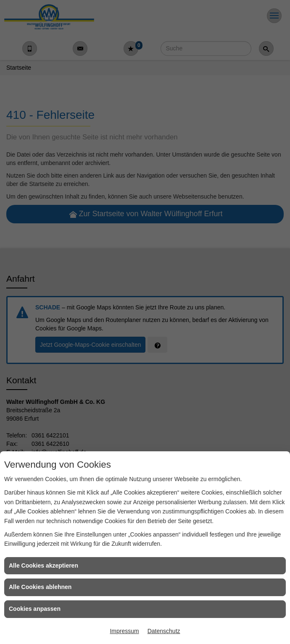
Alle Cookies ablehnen (40, 587)
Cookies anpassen (35, 609)
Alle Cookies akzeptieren (43, 565)
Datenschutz (164, 631)
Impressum (124, 631)
